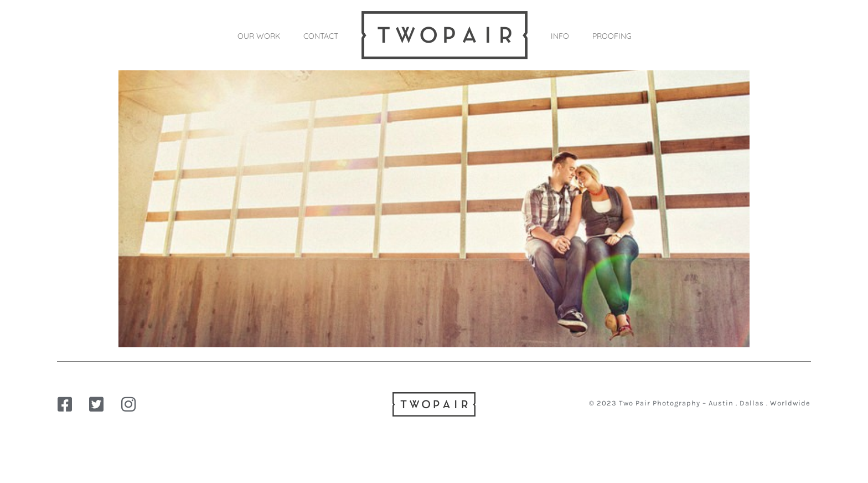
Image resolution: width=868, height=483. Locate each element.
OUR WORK (259, 36)
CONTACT (321, 36)
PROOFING (612, 36)
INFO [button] (560, 36)
